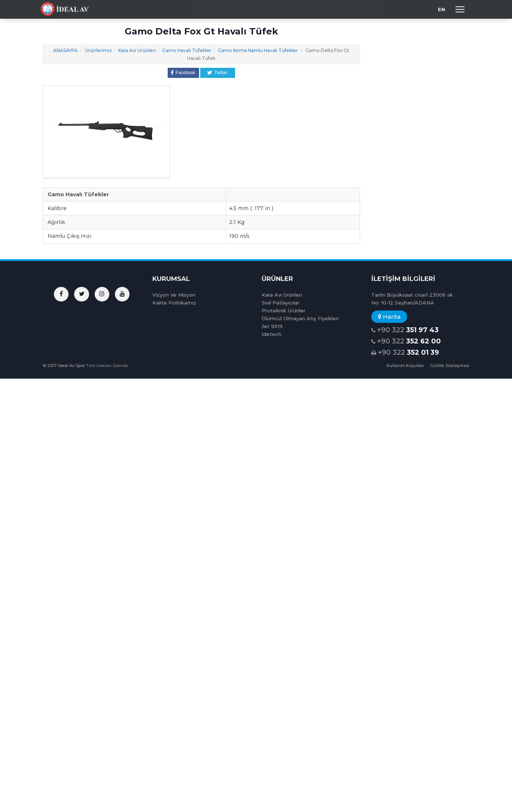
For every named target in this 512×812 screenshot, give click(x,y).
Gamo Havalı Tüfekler (187, 50)
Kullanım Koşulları (405, 366)
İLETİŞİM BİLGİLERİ (403, 279)
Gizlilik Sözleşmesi (450, 366)
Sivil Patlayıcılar (281, 303)
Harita (389, 317)
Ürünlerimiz (98, 50)
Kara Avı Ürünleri (137, 50)
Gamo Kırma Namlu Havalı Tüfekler (258, 50)
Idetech (272, 334)
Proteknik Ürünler (284, 310)
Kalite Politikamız (174, 303)
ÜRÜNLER (277, 279)
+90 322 (405, 330)
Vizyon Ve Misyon (174, 295)
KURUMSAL (171, 279)
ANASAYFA (65, 50)
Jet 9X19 (272, 326)
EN (441, 9)
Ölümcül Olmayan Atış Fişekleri (300, 318)
